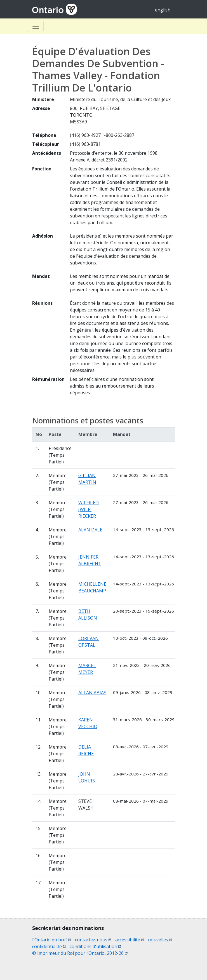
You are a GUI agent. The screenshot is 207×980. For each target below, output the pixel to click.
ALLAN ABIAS (92, 693)
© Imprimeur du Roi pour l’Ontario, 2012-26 (80, 953)
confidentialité (49, 946)
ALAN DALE (90, 530)
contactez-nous (93, 940)
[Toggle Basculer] (36, 26)
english (163, 10)
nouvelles (160, 940)
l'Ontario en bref (52, 940)
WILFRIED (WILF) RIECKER (89, 509)
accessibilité (130, 940)
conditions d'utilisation (95, 946)
